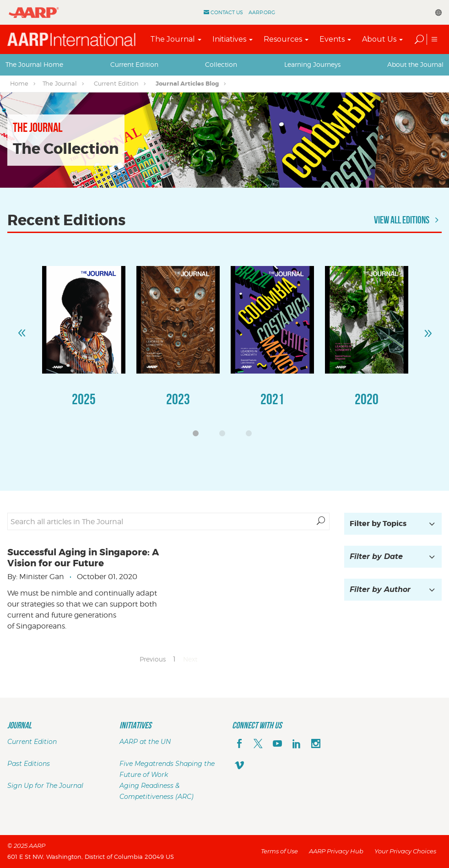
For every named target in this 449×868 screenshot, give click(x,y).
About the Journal (415, 64)
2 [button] (225, 436)
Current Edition (134, 64)
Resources (283, 39)
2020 (367, 399)
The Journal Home (34, 64)
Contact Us (227, 12)
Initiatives (229, 39)
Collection (221, 64)
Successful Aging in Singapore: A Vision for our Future (83, 558)
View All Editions (408, 220)
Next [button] (427, 329)
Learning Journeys (312, 64)
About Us (379, 39)
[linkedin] (297, 744)
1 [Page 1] (174, 659)
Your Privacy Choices (405, 851)
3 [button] (251, 436)
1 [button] (198, 436)
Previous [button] (22, 329)
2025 (84, 399)
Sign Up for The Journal (45, 786)
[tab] (34, 65)
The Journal (173, 39)
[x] (258, 744)
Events (332, 39)
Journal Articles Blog (187, 84)
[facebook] (239, 744)
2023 (178, 399)
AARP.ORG (262, 12)
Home (19, 83)
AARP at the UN (145, 742)
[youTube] (277, 744)
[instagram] (316, 744)
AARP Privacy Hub (336, 851)
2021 (272, 399)
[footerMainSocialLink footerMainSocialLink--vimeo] (239, 766)
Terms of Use (279, 851)
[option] (84, 346)
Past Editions (29, 764)
